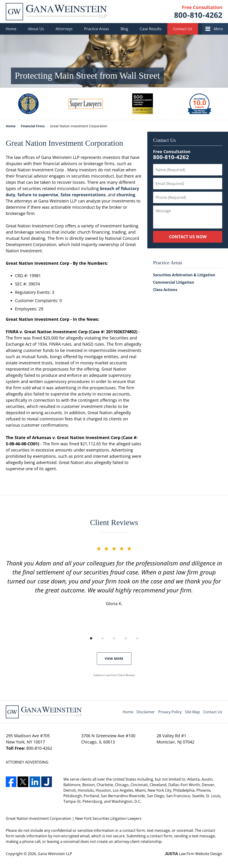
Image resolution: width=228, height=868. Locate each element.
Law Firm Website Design (194, 854)
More (218, 29)
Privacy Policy (170, 712)
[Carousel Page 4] (126, 638)
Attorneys (64, 29)
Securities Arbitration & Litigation (184, 275)
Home (11, 29)
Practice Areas (97, 29)
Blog (124, 29)
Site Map (192, 712)
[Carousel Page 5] (137, 638)
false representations (83, 195)
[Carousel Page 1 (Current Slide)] (91, 638)
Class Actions (165, 290)
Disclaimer (146, 712)
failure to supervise (38, 195)
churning (126, 195)
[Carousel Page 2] (103, 638)
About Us (36, 29)
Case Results (151, 29)
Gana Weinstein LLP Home (56, 12)
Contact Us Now (188, 237)
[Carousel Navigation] (114, 638)
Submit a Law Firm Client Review (114, 675)
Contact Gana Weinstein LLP (198, 12)
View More (114, 658)
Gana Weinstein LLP (55, 854)
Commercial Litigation (174, 282)
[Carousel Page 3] (114, 638)
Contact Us (183, 29)
